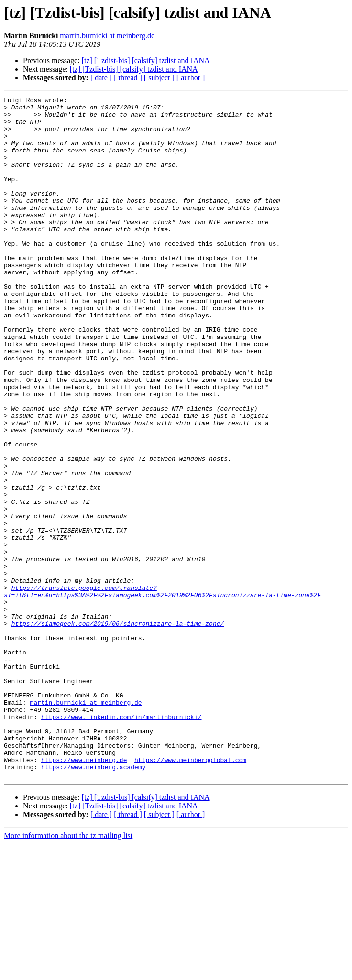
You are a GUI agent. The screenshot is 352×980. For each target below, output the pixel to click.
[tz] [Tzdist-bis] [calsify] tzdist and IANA (146, 60)
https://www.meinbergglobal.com (190, 893)
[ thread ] (128, 78)
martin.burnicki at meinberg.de (107, 36)
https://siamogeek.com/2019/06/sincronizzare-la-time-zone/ (118, 730)
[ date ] (101, 78)
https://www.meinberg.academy (93, 902)
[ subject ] (159, 78)
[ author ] (191, 78)
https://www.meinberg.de (84, 893)
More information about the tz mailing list (68, 972)
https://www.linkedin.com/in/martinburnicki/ (121, 841)
